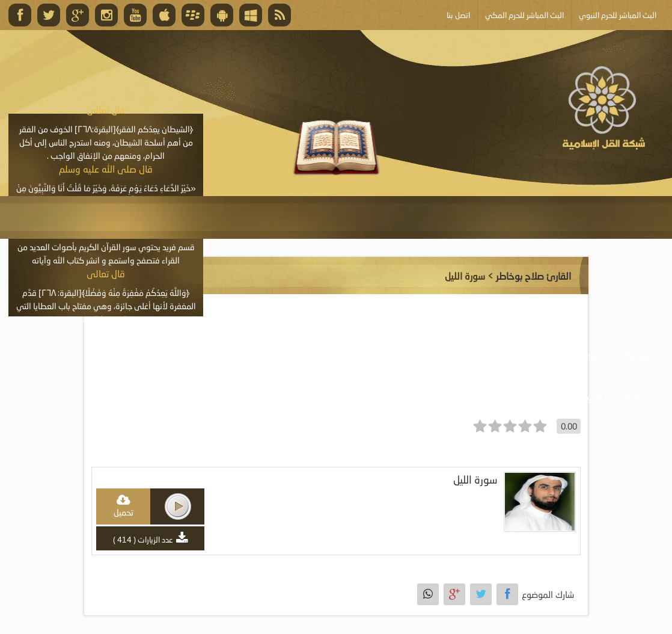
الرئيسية (638, 354)
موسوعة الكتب (390, 354)
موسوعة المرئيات (475, 354)
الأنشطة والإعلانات (209, 354)
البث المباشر (126, 354)
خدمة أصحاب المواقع (613, 397)
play (178, 506)
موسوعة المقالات (303, 354)
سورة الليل (475, 480)
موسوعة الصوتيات (566, 354)
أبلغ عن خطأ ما (521, 397)
